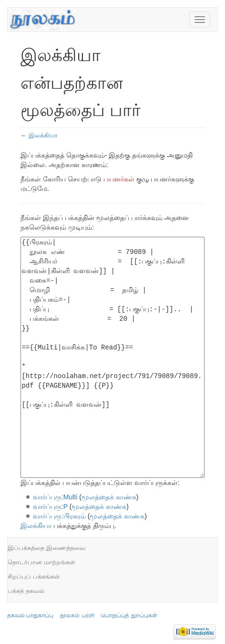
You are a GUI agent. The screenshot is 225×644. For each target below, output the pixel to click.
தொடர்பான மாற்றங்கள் (41, 562)
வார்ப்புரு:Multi (55, 497)
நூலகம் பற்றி (77, 615)
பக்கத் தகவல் (26, 591)
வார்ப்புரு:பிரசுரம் (59, 516)
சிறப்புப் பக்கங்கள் (34, 576)
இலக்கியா (43, 135)
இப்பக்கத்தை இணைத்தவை (46, 548)
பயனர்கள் (119, 179)
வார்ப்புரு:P (50, 507)
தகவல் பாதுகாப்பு (30, 615)
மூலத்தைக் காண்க (109, 497)
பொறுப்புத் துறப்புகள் (129, 615)
